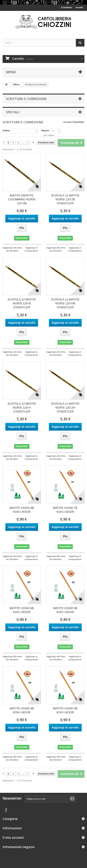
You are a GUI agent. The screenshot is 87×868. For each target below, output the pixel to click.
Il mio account (13, 837)
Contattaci (67, 7)
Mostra (45, 131)
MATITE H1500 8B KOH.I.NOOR (22, 510)
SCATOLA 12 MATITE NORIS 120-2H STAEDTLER (65, 408)
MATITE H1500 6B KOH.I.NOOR (22, 610)
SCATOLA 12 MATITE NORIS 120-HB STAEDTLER (65, 303)
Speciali (13, 112)
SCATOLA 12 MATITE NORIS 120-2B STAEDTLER (65, 199)
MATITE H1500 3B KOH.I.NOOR (65, 710)
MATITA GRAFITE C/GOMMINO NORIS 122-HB (22, 199)
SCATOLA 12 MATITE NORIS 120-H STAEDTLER (22, 408)
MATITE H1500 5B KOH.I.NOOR (65, 610)
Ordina (6, 131)
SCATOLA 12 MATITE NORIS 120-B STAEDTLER (22, 303)
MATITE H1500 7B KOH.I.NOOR (65, 510)
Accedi (79, 7)
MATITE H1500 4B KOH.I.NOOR (22, 710)
